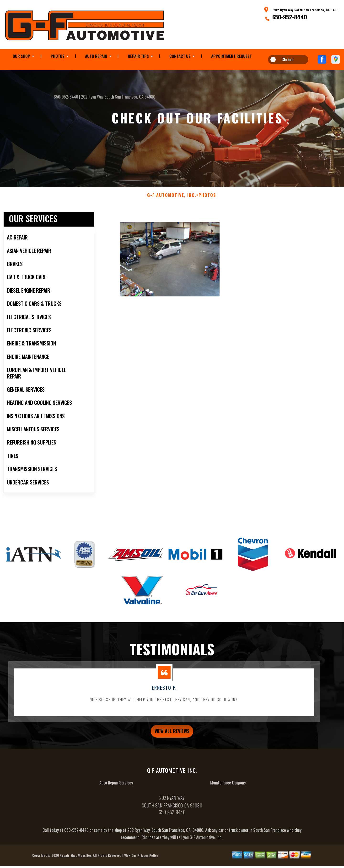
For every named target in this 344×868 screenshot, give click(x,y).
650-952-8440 (290, 17)
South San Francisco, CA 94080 (130, 97)
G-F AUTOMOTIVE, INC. (172, 200)
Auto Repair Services (116, 790)
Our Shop (21, 56)
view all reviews (172, 737)
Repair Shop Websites (75, 862)
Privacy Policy (148, 862)
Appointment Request (231, 56)
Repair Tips (138, 56)
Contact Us (180, 56)
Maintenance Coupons (228, 790)
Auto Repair (96, 56)
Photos (58, 56)
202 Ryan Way (92, 97)
